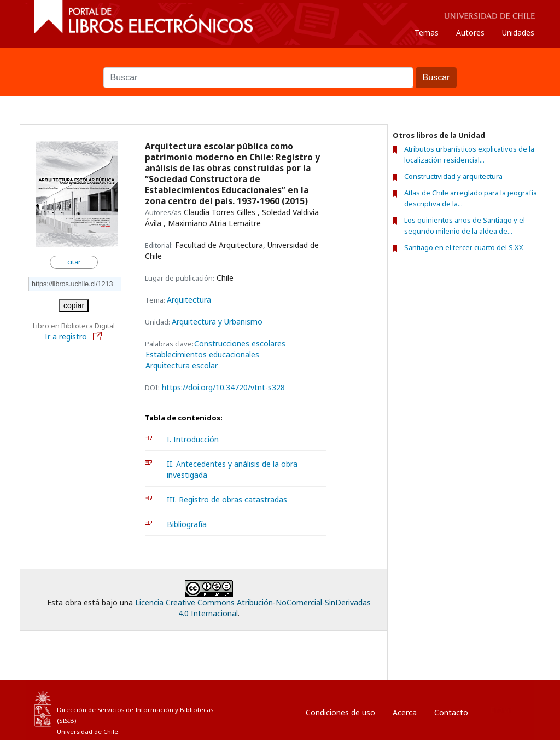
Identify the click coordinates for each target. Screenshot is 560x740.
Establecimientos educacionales (202, 355)
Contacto (451, 712)
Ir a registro (74, 336)
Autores (470, 33)
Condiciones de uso (340, 712)
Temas (427, 33)
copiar (74, 305)
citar (74, 262)
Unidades (518, 33)
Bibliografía (187, 524)
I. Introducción (193, 439)
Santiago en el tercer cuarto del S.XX (464, 247)
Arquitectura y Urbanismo (217, 322)
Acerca (405, 712)
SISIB (67, 721)
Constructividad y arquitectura (453, 176)
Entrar (501, 710)
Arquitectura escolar (182, 366)
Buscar (280, 62)
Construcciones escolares (240, 344)
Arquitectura (189, 300)
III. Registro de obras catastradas (227, 499)
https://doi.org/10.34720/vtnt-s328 (223, 387)
